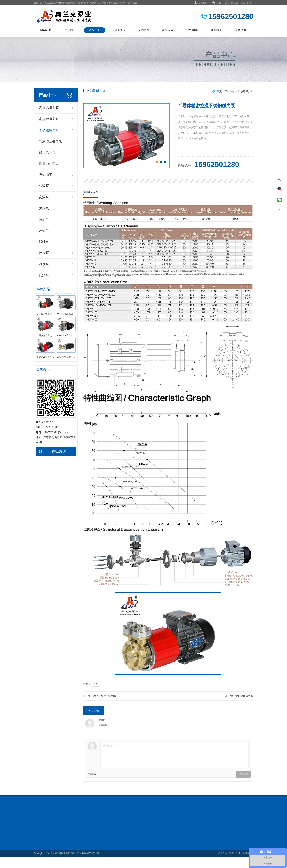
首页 (219, 91)
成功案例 (143, 30)
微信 (216, 3)
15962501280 (280, 179)
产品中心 (95, 30)
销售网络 (192, 30)
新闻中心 (119, 30)
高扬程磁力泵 (49, 119)
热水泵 (44, 208)
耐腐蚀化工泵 (49, 164)
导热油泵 (46, 175)
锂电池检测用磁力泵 (242, 696)
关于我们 (70, 30)
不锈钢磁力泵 (49, 130)
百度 (243, 3)
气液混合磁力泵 (51, 141)
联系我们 (203, 3)
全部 (96, 684)
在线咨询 (51, 451)
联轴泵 (44, 242)
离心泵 (44, 231)
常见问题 (168, 30)
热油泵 (44, 219)
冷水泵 (44, 264)
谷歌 (249, 3)
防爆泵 (44, 275)
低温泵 (44, 186)
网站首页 (46, 30)
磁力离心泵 (47, 152)
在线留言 (241, 30)
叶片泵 (44, 253)
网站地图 (234, 3)
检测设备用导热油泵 (105, 696)
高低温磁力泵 (49, 108)
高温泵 (44, 197)
